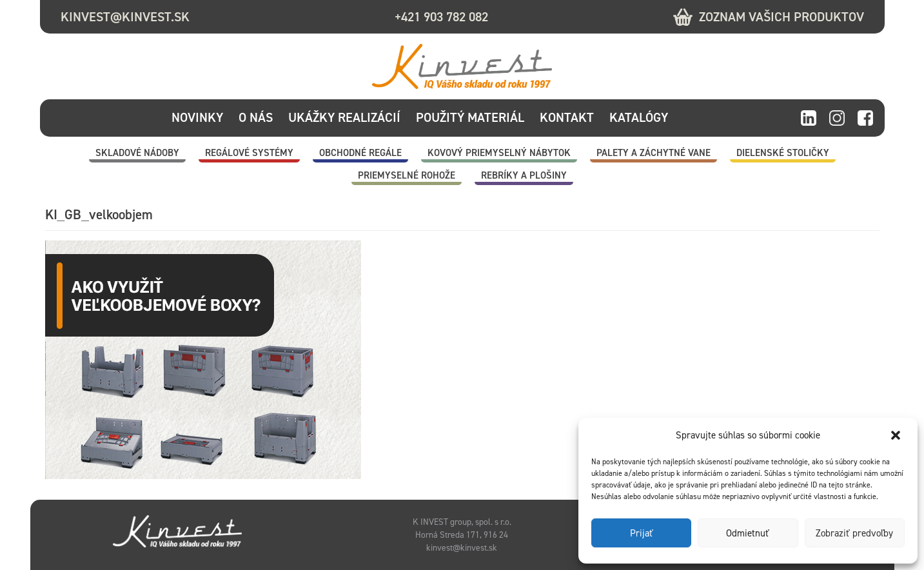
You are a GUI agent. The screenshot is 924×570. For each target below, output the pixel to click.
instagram (837, 119)
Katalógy (639, 117)
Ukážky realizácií (344, 117)
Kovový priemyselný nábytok (499, 153)
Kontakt (567, 117)
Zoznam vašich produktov (781, 17)
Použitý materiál (470, 117)
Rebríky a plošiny (524, 175)
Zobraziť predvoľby (854, 533)
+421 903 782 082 (441, 17)
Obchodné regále (360, 153)
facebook (865, 119)
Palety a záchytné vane (654, 153)
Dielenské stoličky (783, 153)
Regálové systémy (249, 153)
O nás (256, 117)
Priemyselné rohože (407, 175)
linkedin (809, 119)
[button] (897, 435)
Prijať (642, 533)
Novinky (197, 117)
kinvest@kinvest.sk (125, 17)
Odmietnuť (748, 533)
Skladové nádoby (137, 153)
